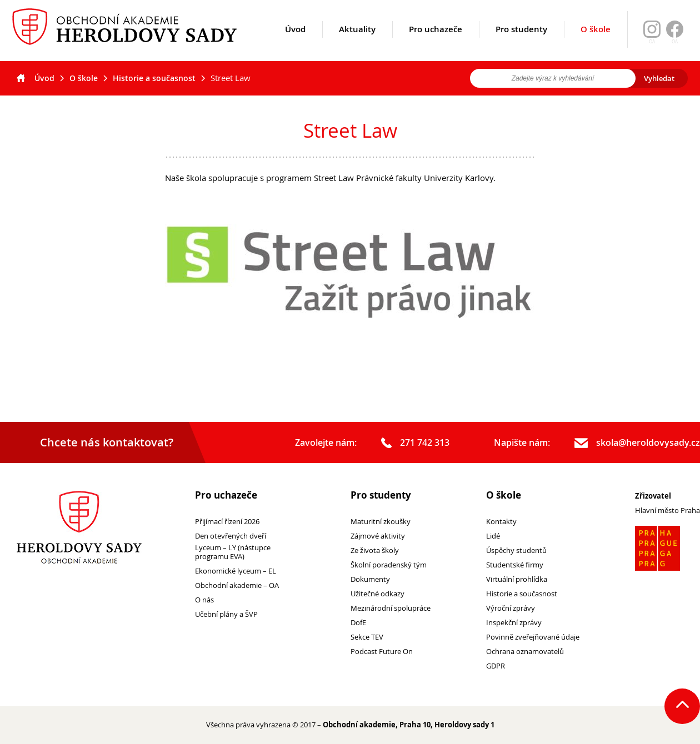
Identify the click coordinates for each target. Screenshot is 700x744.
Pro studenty (521, 43)
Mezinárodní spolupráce (391, 608)
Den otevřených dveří (231, 536)
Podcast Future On (382, 652)
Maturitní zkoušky (381, 522)
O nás (204, 600)
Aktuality (357, 43)
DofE (358, 623)
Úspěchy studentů (516, 551)
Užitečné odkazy (377, 594)
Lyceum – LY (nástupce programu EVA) (233, 552)
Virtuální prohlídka (517, 579)
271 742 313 (415, 443)
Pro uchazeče (436, 43)
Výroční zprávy (511, 608)
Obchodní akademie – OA (237, 585)
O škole (596, 42)
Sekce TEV (367, 637)
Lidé (493, 536)
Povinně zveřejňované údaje (533, 637)
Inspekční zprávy (514, 623)
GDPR (496, 666)
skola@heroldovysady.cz (637, 443)
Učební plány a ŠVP (226, 614)
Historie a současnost (154, 78)
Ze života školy (375, 551)
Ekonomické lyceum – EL (236, 571)
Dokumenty (370, 579)
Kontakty (501, 522)
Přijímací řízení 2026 (227, 522)
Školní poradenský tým (389, 565)
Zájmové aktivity (378, 536)
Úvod (295, 43)
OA (675, 42)
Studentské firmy (515, 565)
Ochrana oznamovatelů (525, 652)
